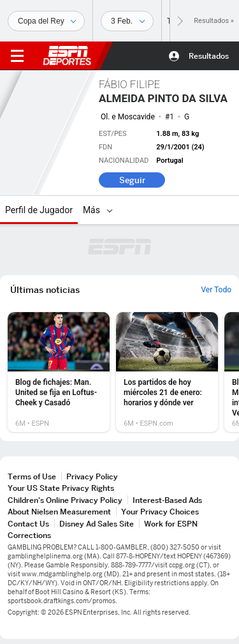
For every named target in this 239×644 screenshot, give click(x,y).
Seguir (132, 180)
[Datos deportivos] (127, 21)
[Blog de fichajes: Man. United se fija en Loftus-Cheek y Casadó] (59, 372)
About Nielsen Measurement (59, 512)
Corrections (29, 535)
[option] (59, 372)
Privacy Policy (92, 476)
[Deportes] (46, 21)
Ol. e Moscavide (128, 117)
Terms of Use (32, 476)
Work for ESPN (171, 524)
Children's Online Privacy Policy (65, 500)
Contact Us (28, 524)
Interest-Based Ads (167, 500)
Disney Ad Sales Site (97, 524)
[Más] (110, 210)
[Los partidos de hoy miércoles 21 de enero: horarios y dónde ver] (167, 372)
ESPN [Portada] (67, 56)
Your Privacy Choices (160, 512)
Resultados (209, 56)
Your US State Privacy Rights (61, 488)
